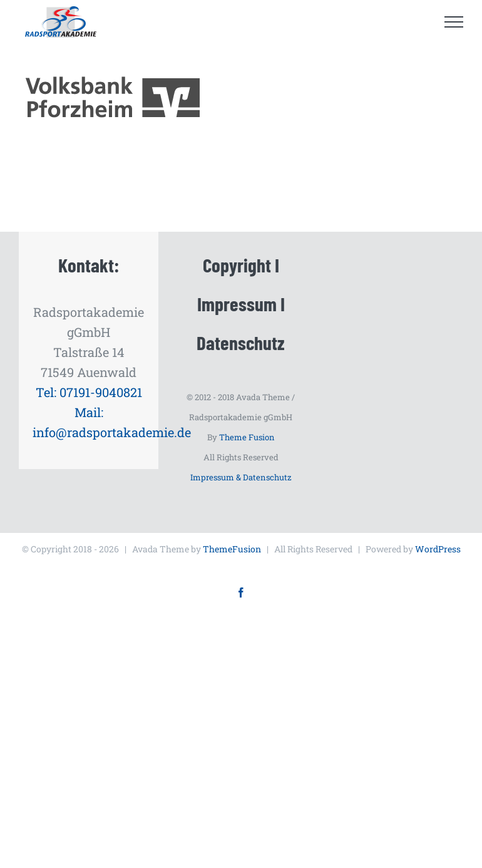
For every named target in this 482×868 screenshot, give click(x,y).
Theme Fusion (247, 437)
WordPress (438, 549)
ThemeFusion (232, 549)
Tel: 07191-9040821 (89, 392)
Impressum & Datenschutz (241, 477)
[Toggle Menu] (454, 22)
